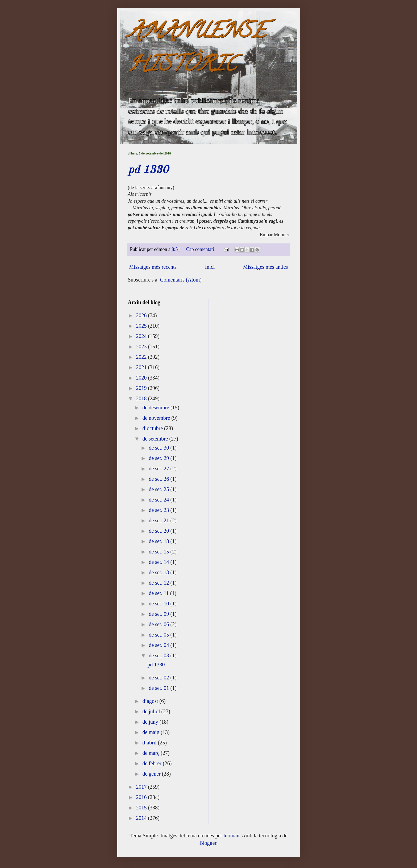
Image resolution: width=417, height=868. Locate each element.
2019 (142, 388)
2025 (142, 326)
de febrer (153, 763)
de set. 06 (159, 624)
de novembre (157, 418)
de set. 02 (159, 678)
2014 (142, 818)
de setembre (156, 439)
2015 (142, 808)
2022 (142, 357)
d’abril (150, 743)
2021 (142, 367)
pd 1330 (148, 170)
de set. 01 (159, 688)
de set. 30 (159, 448)
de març (151, 753)
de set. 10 (159, 604)
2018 (142, 398)
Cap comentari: (201, 249)
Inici (210, 267)
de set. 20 (159, 531)
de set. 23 (159, 510)
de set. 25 (159, 489)
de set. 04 (159, 645)
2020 (142, 378)
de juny (151, 722)
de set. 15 (159, 552)
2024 (142, 336)
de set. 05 (159, 635)
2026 (142, 315)
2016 (142, 797)
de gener (152, 774)
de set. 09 (159, 614)
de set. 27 (159, 468)
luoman (231, 836)
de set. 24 (159, 500)
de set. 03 (159, 655)
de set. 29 (159, 458)
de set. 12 (159, 583)
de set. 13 (159, 572)
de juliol (152, 711)
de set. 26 (159, 479)
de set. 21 (159, 520)
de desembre (156, 407)
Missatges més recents (153, 267)
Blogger (208, 843)
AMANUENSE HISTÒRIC (197, 50)
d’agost (151, 701)
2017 (142, 787)
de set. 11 (159, 593)
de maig (151, 732)
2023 (142, 347)
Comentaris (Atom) (181, 280)
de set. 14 (159, 562)
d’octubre (153, 428)
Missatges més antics (266, 267)
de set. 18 (159, 541)
